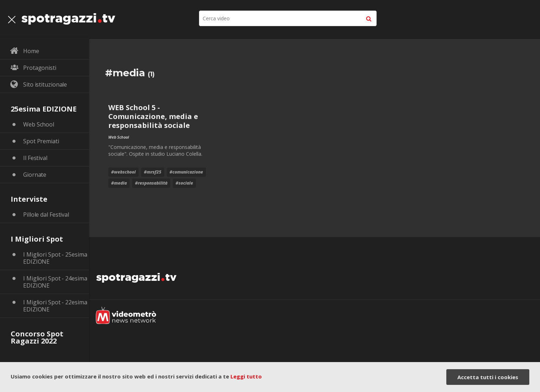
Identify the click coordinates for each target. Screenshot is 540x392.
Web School (39, 124)
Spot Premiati (41, 141)
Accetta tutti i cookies (488, 377)
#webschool (123, 172)
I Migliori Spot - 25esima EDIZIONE (55, 258)
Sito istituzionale (45, 84)
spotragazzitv (68, 16)
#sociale (184, 183)
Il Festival (35, 158)
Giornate (35, 175)
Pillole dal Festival (46, 215)
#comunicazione (186, 172)
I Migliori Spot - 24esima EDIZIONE (55, 282)
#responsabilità (151, 183)
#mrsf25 (153, 172)
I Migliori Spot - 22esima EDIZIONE (55, 306)
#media (119, 183)
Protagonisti (40, 68)
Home (31, 51)
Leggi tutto (246, 376)
